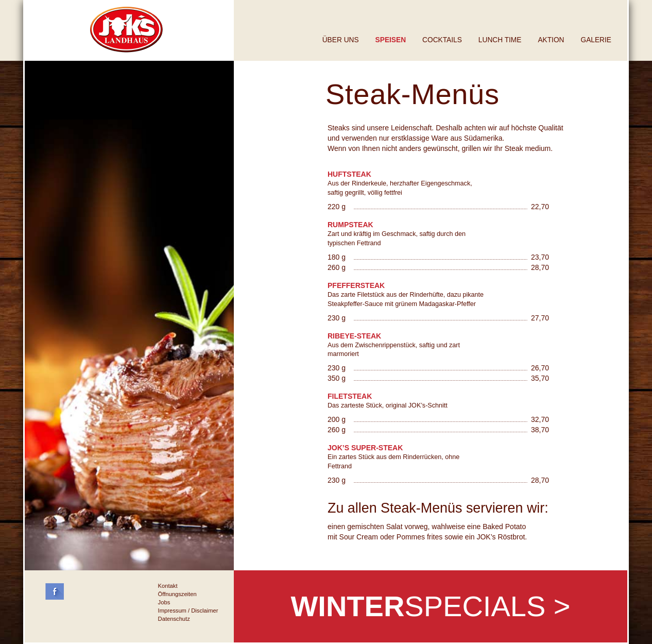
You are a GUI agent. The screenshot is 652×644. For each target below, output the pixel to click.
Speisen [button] (391, 40)
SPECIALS (430, 606)
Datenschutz (174, 619)
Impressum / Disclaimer (188, 611)
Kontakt (168, 586)
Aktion (551, 40)
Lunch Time (500, 40)
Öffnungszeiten (177, 594)
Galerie (596, 40)
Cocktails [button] (442, 40)
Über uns (341, 40)
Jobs (164, 602)
